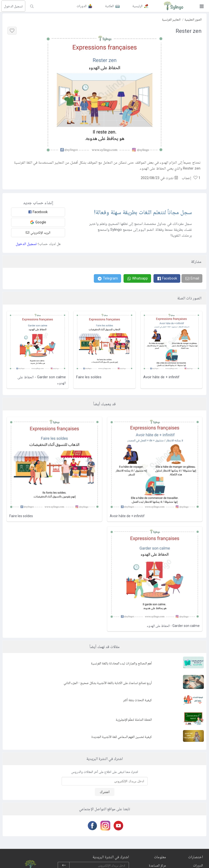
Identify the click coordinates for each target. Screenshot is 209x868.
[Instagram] (104, 826)
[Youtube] (118, 826)
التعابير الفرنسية (171, 19)
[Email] (192, 278)
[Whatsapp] (137, 278)
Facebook (38, 212)
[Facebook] (167, 278)
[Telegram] (107, 278)
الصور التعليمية (193, 19)
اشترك (105, 792)
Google (38, 222)
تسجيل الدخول (13, 6)
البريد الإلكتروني (38, 232)
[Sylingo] (173, 6)
